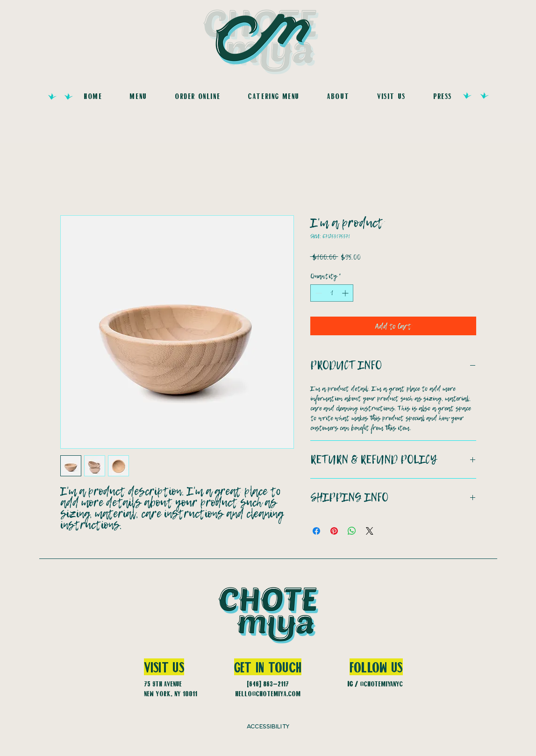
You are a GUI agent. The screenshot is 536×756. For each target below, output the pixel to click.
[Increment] (346, 293)
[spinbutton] (332, 293)
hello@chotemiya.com (268, 693)
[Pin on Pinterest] (334, 531)
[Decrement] (318, 293)
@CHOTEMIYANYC (381, 684)
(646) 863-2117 (268, 684)
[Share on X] (370, 531)
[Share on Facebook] (316, 531)
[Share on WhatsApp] (352, 531)
